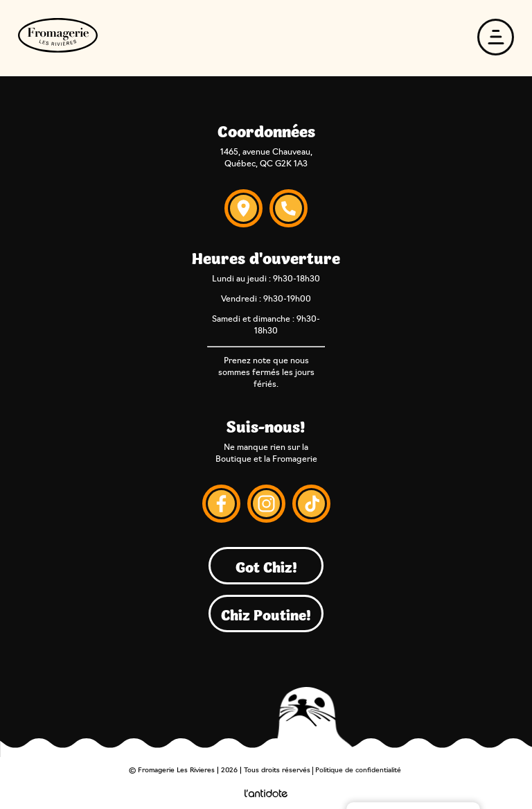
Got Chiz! (266, 566)
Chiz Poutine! (266, 614)
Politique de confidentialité (358, 771)
